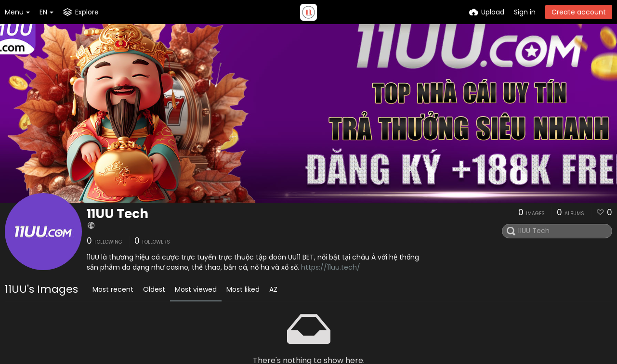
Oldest (154, 289)
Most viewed (196, 289)
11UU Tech (118, 214)
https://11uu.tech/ (331, 267)
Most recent (113, 289)
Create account (579, 12)
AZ (273, 289)
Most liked (243, 289)
